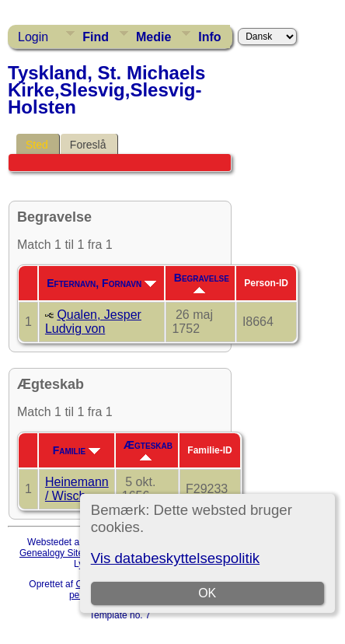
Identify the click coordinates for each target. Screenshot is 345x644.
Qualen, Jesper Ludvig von (93, 322)
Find (96, 37)
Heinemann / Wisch (77, 489)
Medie (153, 37)
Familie (77, 450)
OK (207, 593)
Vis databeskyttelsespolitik (175, 558)
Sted (37, 145)
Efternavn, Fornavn (101, 283)
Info (209, 37)
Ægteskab (148, 450)
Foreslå (88, 145)
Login (33, 37)
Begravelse (202, 282)
